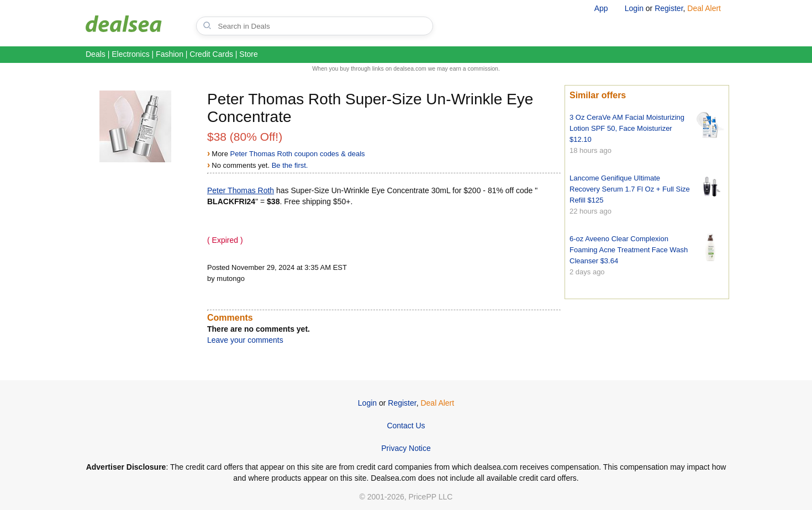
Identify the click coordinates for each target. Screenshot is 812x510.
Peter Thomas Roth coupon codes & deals (298, 154)
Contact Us (406, 426)
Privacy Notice (406, 448)
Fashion (170, 54)
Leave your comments (245, 340)
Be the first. (290, 165)
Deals (96, 54)
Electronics (130, 54)
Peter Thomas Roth (241, 190)
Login (634, 8)
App (601, 8)
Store (248, 54)
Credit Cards (211, 54)
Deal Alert (704, 8)
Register (669, 8)
